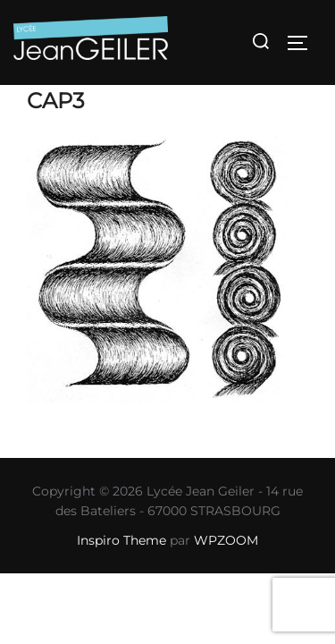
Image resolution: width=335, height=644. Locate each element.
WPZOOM (226, 540)
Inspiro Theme (121, 540)
